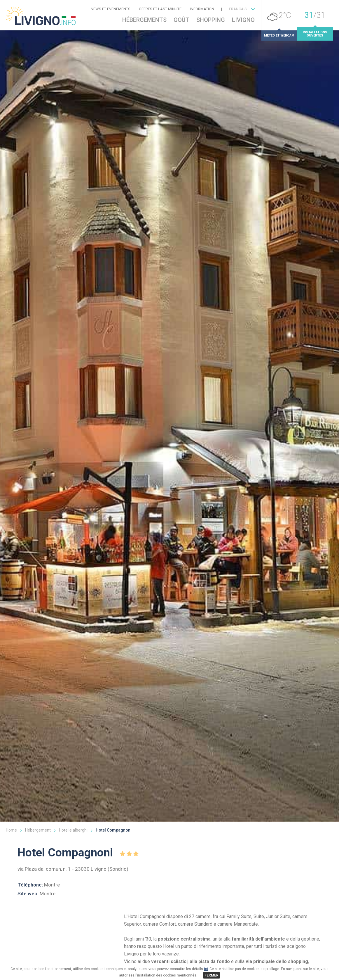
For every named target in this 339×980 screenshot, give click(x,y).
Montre (52, 958)
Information (202, 9)
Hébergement (38, 903)
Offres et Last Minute (160, 9)
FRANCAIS (238, 9)
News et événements (111, 9)
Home (11, 903)
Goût (181, 20)
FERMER (212, 975)
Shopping (211, 20)
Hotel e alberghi (73, 903)
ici (206, 969)
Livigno (243, 20)
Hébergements (144, 20)
